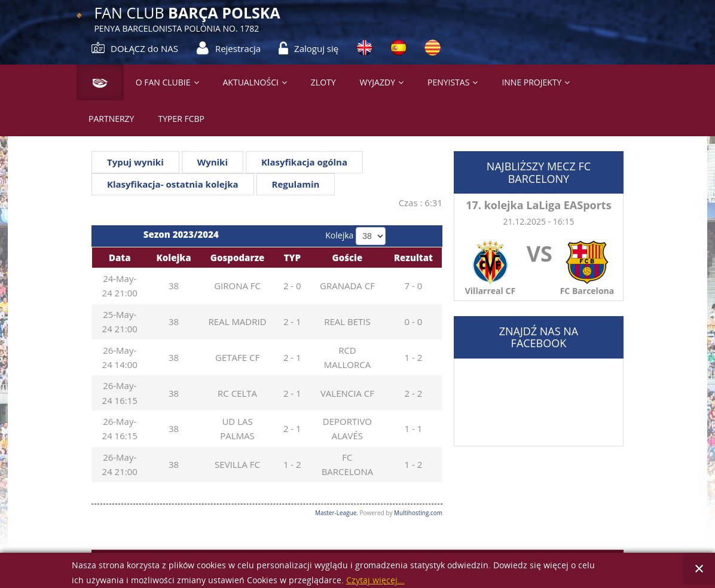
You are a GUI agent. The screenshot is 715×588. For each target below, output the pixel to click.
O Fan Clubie (163, 82)
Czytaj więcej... (375, 581)
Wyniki (213, 162)
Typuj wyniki (135, 162)
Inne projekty (531, 82)
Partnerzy (111, 119)
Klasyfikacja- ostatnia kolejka (173, 184)
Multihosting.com (418, 513)
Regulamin (296, 184)
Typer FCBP (181, 119)
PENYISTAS (448, 82)
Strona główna (95, 82)
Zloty (323, 82)
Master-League (336, 513)
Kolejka (339, 235)
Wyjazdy (378, 82)
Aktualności (251, 82)
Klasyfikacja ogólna (304, 162)
